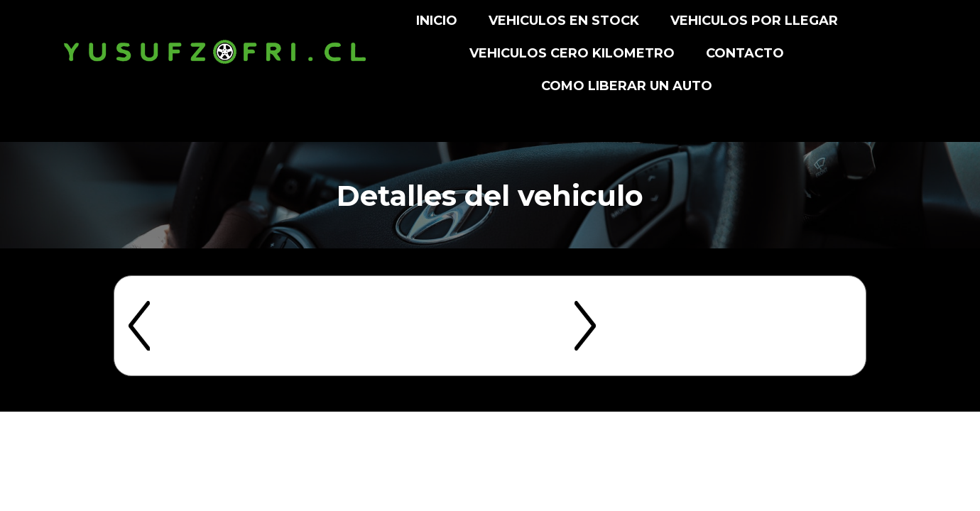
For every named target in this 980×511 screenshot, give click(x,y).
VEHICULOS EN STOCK (564, 21)
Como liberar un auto (627, 86)
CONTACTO (745, 53)
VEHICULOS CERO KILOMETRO (572, 53)
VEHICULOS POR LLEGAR (754, 21)
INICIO (437, 21)
